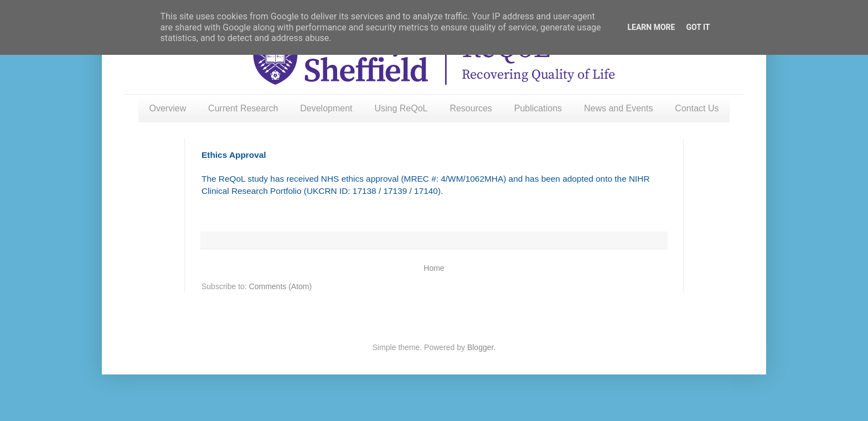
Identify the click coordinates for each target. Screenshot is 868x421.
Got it (698, 27)
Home (434, 268)
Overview (168, 108)
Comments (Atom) (281, 286)
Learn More (651, 27)
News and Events (619, 108)
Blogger (480, 347)
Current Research (243, 108)
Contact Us (697, 108)
